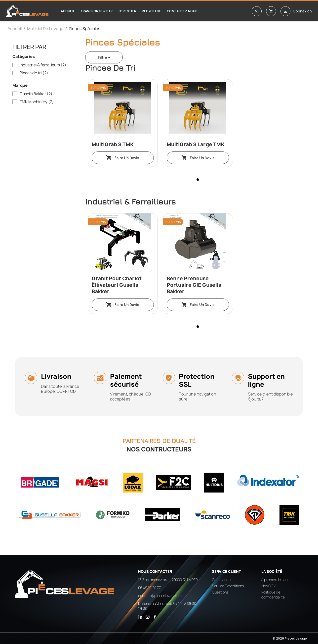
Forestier (127, 11)
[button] (198, 180)
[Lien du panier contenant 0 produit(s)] (271, 11)
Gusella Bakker (36, 94)
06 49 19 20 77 (149, 588)
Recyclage (152, 11)
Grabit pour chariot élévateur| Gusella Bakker (117, 285)
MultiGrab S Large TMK (196, 145)
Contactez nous (182, 11)
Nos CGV (268, 586)
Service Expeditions (228, 586)
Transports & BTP (97, 11)
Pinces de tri (34, 73)
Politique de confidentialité (273, 595)
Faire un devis (123, 158)
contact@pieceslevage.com (161, 596)
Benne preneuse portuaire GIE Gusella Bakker (194, 285)
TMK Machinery (37, 102)
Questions (220, 592)
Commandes (222, 580)
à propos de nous (275, 580)
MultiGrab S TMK (113, 145)
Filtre (102, 57)
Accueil (68, 11)
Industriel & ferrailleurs (43, 65)
